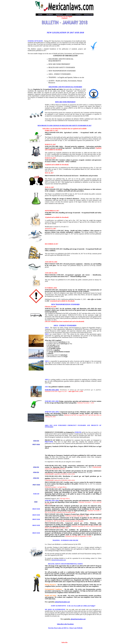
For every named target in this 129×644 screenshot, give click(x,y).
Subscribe (64, 642)
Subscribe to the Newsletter (65, 624)
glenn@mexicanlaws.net (59, 560)
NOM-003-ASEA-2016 (52, 390)
